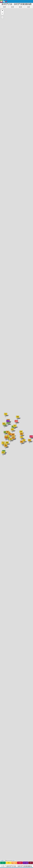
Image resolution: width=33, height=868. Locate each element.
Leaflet (2, 860)
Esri (14, 860)
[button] (2, 11)
